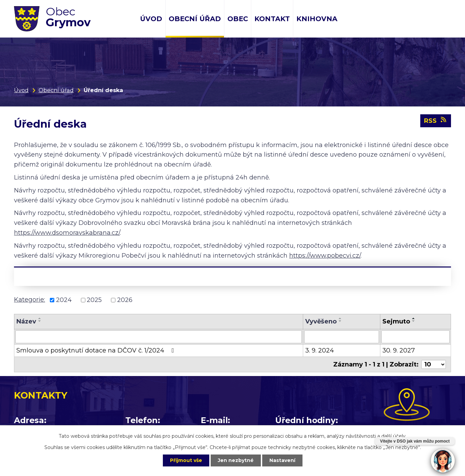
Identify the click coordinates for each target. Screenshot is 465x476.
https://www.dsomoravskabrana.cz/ (67, 233)
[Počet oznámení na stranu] (434, 364)
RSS (436, 120)
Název (26, 321)
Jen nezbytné (236, 460)
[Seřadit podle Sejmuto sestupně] (414, 321)
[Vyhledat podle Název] (159, 337)
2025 (94, 300)
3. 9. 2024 (320, 350)
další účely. (394, 436)
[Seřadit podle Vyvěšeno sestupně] (340, 321)
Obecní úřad (195, 19)
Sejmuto (396, 321)
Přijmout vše (186, 460)
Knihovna (317, 19)
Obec (238, 19)
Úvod (151, 19)
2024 (64, 300)
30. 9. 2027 (399, 350)
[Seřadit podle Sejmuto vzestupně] (414, 318)
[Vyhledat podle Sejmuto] (415, 337)
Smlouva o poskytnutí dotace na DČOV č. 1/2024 (97, 350)
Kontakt (272, 19)
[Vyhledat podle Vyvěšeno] (342, 337)
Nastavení (282, 460)
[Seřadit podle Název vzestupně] (40, 318)
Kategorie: (30, 300)
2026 (125, 300)
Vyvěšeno (321, 321)
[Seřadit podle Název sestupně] (40, 321)
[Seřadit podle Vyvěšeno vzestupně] (340, 318)
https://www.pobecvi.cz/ (325, 256)
